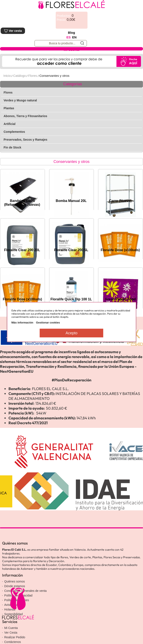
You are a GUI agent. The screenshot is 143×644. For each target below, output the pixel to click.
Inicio (7, 76)
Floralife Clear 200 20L (22, 250)
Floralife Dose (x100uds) (120, 250)
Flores (33, 76)
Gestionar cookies (48, 323)
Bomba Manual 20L (71, 201)
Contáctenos (13, 642)
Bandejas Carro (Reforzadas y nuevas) (22, 203)
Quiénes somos (15, 581)
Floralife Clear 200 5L (71, 250)
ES (69, 37)
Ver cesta (13, 31)
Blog (71, 33)
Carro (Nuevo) (120, 201)
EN (74, 37)
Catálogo (19, 76)
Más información (22, 323)
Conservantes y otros (54, 76)
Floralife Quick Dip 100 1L (71, 299)
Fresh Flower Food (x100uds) (121, 301)
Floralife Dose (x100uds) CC (22, 301)
